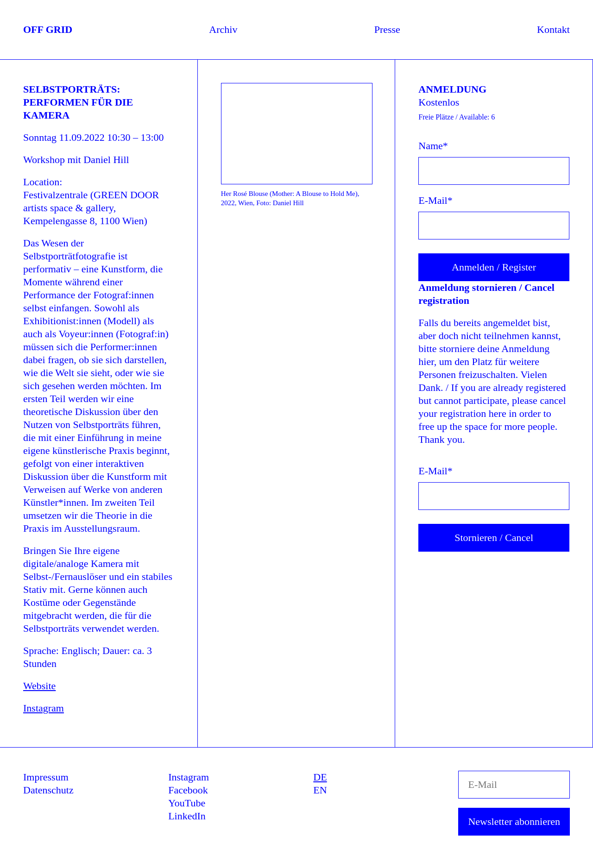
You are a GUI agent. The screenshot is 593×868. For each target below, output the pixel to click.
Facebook (188, 790)
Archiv (223, 29)
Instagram (44, 708)
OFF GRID (48, 29)
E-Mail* (435, 200)
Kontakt (553, 29)
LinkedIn (187, 816)
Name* (433, 146)
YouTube (187, 803)
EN (320, 790)
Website (39, 686)
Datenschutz (48, 790)
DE (320, 777)
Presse (387, 29)
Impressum (46, 777)
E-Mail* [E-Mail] (435, 471)
